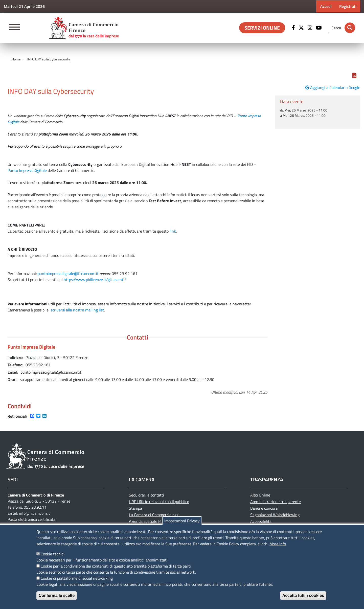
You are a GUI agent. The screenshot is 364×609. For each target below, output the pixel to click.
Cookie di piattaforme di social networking (77, 578)
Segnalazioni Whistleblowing (275, 515)
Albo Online (260, 495)
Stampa (135, 508)
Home (16, 59)
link (173, 231)
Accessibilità (261, 521)
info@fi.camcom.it (35, 513)
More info (278, 544)
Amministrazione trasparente (276, 502)
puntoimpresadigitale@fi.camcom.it (68, 274)
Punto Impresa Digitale (27, 170)
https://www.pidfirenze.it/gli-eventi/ (95, 280)
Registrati (348, 6)
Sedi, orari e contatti (146, 495)
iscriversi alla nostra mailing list (77, 310)
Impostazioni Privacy (182, 521)
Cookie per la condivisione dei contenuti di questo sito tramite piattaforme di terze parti (116, 566)
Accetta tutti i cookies (303, 595)
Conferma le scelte (57, 595)
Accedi (326, 6)
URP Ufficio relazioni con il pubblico (159, 502)
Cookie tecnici (53, 554)
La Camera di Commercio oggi (154, 515)
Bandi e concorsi (264, 508)
